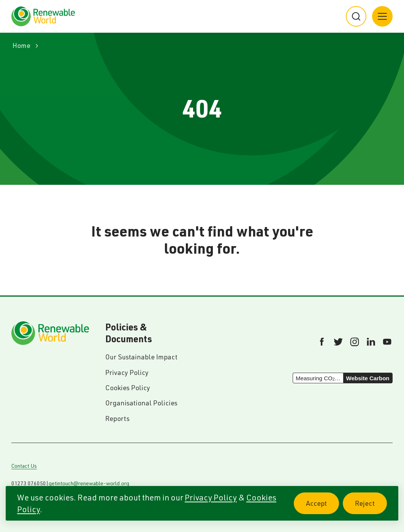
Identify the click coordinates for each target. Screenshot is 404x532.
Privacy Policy (211, 497)
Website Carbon (368, 378)
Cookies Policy (128, 388)
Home (21, 45)
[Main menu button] (382, 16)
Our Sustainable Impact (141, 357)
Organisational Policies (141, 403)
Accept (322, 507)
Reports (117, 418)
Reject (371, 507)
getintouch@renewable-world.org (89, 483)
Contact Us (24, 466)
